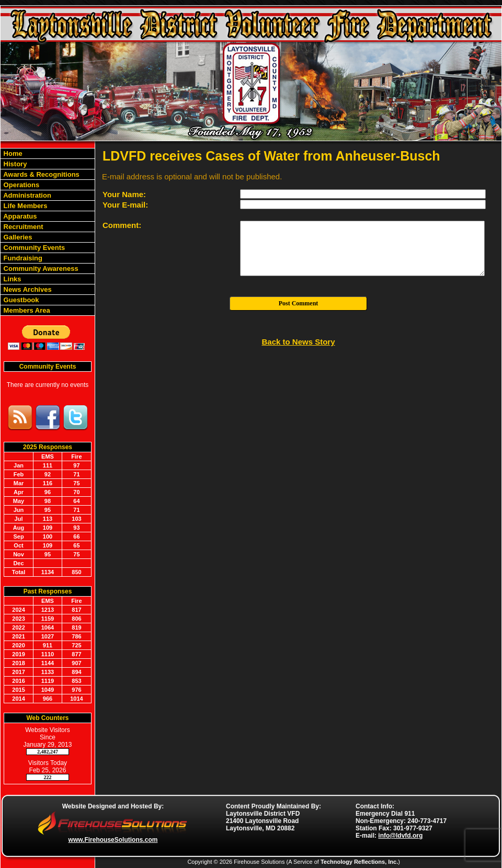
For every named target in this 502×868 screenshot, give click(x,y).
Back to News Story (298, 342)
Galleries (17, 237)
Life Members (24, 206)
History (14, 164)
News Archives (27, 289)
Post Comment (299, 303)
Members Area (26, 310)
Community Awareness (40, 269)
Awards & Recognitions (41, 174)
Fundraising (22, 258)
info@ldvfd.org (400, 836)
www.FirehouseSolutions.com (113, 840)
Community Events (33, 248)
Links (12, 279)
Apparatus (19, 216)
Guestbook (20, 300)
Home (12, 153)
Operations (20, 185)
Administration (26, 195)
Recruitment (22, 227)
